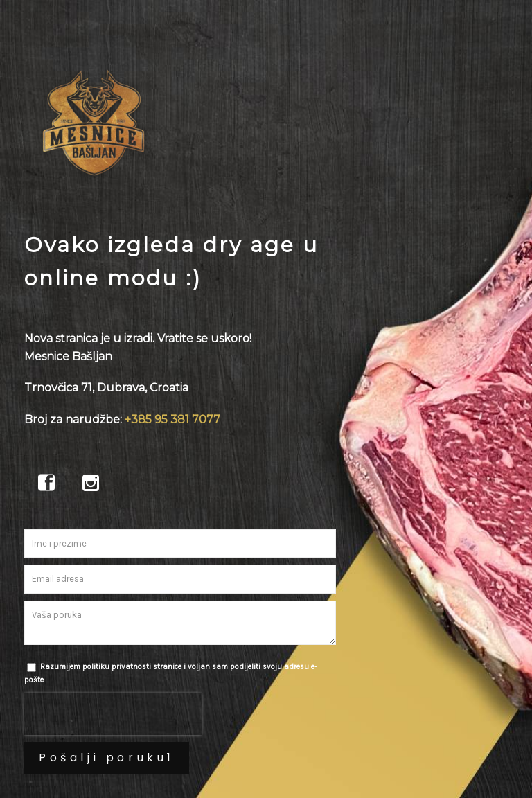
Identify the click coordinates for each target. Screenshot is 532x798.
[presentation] (113, 714)
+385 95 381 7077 (172, 419)
